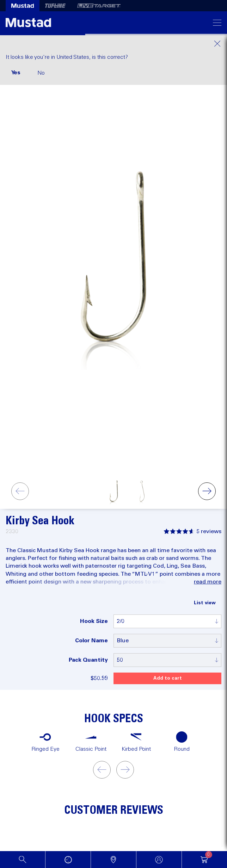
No (41, 73)
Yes (16, 73)
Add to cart (168, 678)
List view (205, 603)
